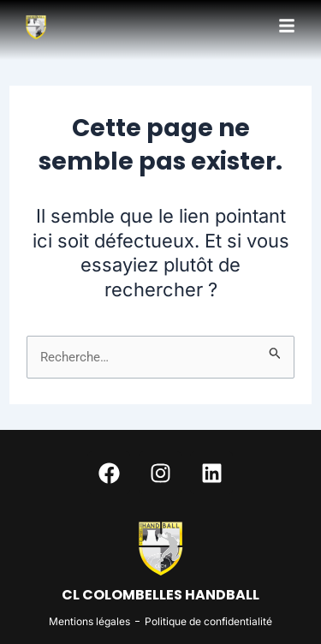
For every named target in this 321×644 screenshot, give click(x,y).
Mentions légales (89, 621)
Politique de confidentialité (208, 621)
